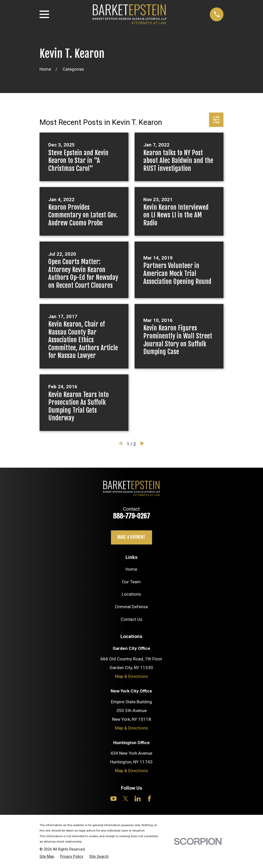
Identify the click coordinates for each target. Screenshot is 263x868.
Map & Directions (131, 676)
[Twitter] (126, 799)
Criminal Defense (131, 607)
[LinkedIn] (138, 799)
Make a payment (131, 537)
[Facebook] (149, 799)
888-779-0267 (131, 516)
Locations (131, 594)
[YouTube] (114, 799)
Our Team (131, 582)
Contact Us (131, 619)
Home (131, 569)
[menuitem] (47, 856)
